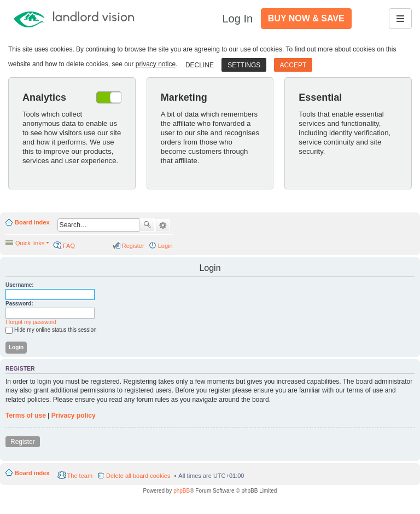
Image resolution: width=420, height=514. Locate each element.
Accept (293, 65)
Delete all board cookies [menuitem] (138, 476)
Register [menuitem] (133, 246)
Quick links (30, 243)
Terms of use (26, 415)
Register (23, 442)
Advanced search (163, 226)
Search (147, 225)
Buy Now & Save (306, 18)
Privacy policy (74, 415)
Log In (237, 19)
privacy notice (156, 64)
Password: (19, 304)
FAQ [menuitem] (69, 246)
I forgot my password (31, 322)
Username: (20, 285)
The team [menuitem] (80, 476)
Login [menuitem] (165, 246)
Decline (200, 65)
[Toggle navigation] (400, 19)
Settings (244, 65)
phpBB (182, 491)
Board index (32, 222)
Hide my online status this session (51, 330)
